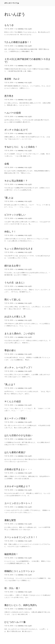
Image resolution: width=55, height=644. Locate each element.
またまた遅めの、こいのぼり (20, 334)
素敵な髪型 (10, 520)
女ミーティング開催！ (16, 418)
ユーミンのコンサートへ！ (19, 503)
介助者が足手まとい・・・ (18, 469)
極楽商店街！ (11, 554)
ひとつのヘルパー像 (15, 622)
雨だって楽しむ (13, 300)
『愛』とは (9, 198)
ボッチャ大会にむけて (16, 130)
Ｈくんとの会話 (13, 401)
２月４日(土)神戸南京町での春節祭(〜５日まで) (27, 61)
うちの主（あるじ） (15, 283)
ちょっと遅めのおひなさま (19, 249)
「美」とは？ (10, 385)
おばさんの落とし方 (15, 317)
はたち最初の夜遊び (15, 452)
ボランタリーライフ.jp (12, 3)
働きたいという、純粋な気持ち (21, 605)
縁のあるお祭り (13, 266)
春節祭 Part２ (12, 79)
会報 (7, 164)
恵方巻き (9, 96)
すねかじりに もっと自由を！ (21, 147)
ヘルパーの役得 (13, 113)
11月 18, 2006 (9, 286)
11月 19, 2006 (9, 29)
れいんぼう (29, 29)
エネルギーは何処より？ (17, 486)
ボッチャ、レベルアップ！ (19, 368)
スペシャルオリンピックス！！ (21, 537)
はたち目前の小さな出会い (18, 435)
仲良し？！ (10, 232)
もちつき (9, 25)
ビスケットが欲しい (15, 215)
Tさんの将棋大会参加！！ (18, 42)
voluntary (21, 29)
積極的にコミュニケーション (20, 571)
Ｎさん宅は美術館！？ (16, 181)
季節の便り (10, 351)
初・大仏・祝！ (12, 588)
